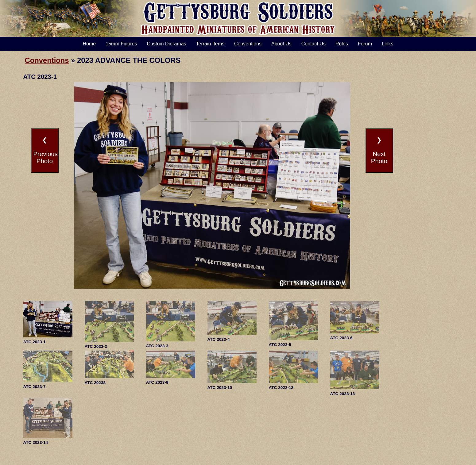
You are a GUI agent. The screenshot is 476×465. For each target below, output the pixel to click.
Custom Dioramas (167, 44)
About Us (281, 44)
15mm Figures (121, 44)
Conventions (248, 44)
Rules (342, 44)
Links (387, 44)
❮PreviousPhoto (46, 150)
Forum (365, 44)
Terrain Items (210, 44)
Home (89, 44)
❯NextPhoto (379, 150)
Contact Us (313, 44)
